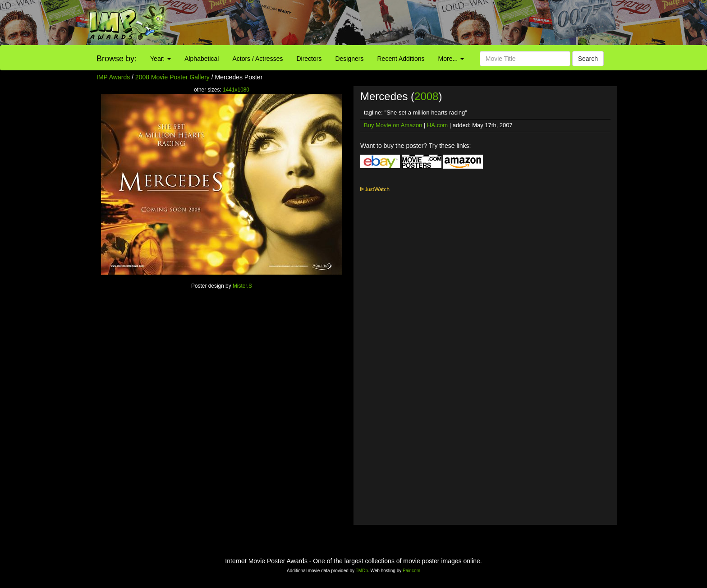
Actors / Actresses (257, 59)
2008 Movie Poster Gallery (172, 77)
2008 (426, 96)
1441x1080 (236, 90)
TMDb (362, 571)
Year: (161, 59)
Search (588, 59)
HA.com (437, 125)
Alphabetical (202, 59)
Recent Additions (401, 59)
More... (451, 59)
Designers (349, 59)
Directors (309, 59)
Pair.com (411, 571)
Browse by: (117, 59)
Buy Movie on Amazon (393, 125)
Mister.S (242, 286)
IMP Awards (113, 77)
